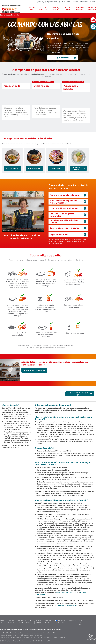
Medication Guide (41, 3)
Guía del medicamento (65, 1)
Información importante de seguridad (47, 1)
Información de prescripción (80, 1)
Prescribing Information (55, 3)
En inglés (93, 1)
